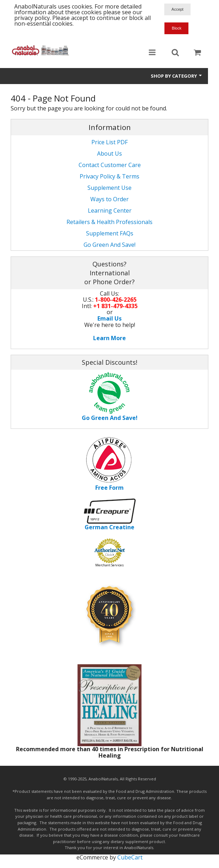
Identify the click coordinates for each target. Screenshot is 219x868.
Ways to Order (109, 199)
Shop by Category (177, 76)
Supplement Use (109, 188)
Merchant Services (109, 565)
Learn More (109, 338)
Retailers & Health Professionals (109, 222)
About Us (109, 154)
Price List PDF (109, 142)
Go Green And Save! (109, 245)
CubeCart (130, 857)
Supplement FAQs (110, 233)
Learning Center (110, 210)
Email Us (109, 318)
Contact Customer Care (110, 165)
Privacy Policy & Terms (109, 176)
